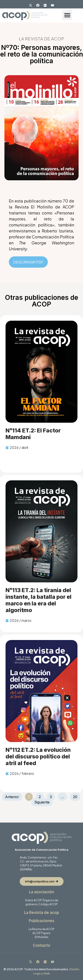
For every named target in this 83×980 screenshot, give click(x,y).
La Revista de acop (42, 913)
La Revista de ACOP (41, 929)
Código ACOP (48, 904)
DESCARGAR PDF (28, 262)
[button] (67, 15)
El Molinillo (42, 937)
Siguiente (42, 802)
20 (77, 796)
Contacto (41, 945)
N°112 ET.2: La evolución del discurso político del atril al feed (38, 756)
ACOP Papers (41, 933)
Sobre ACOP (33, 900)
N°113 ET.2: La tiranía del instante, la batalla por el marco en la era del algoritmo (39, 600)
